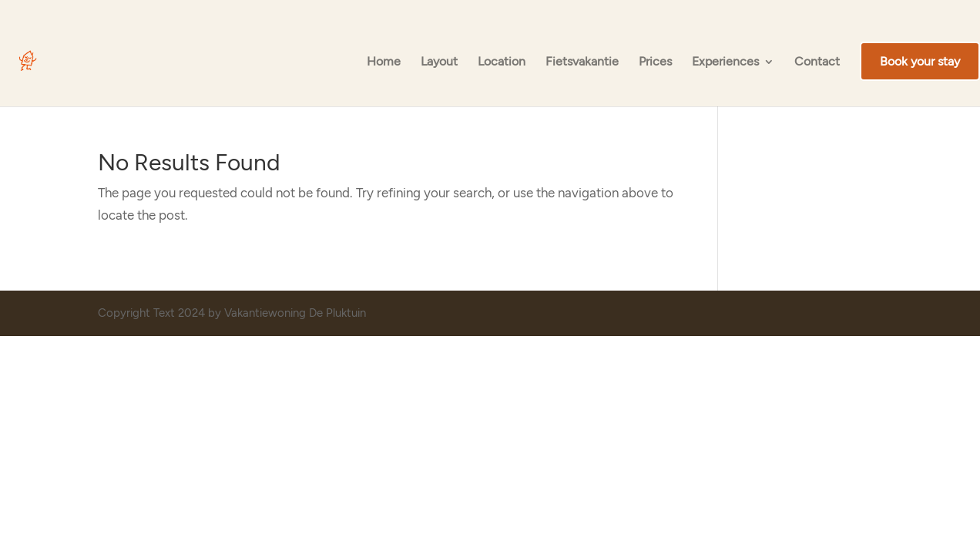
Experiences (725, 62)
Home (384, 62)
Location (502, 62)
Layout (439, 62)
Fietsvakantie (582, 62)
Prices (655, 62)
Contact (817, 62)
